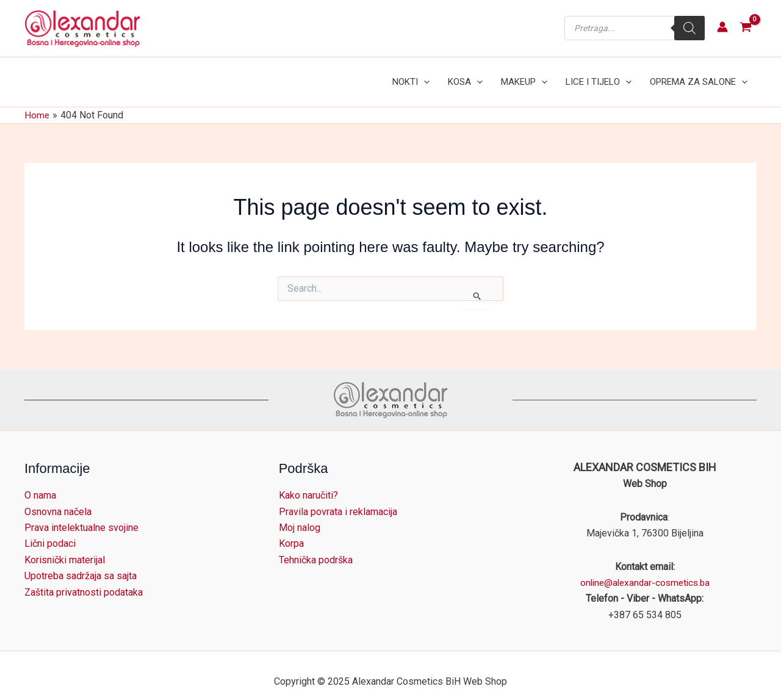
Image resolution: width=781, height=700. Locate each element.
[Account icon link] (722, 27)
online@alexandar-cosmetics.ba (645, 570)
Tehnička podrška (316, 548)
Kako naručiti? (308, 483)
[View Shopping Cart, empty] (745, 28)
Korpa (291, 531)
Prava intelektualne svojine (81, 515)
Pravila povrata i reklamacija (338, 499)
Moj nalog (300, 515)
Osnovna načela (58, 499)
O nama (40, 483)
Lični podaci (50, 531)
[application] (440, 76)
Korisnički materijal (65, 548)
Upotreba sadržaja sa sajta (81, 564)
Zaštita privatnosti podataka (84, 579)
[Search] (689, 28)
